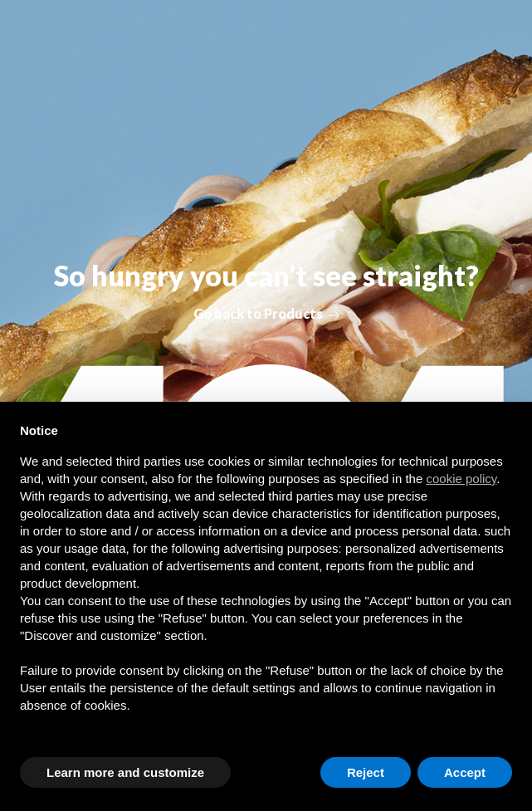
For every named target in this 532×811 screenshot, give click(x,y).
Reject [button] (366, 772)
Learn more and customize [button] (125, 772)
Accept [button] (465, 772)
